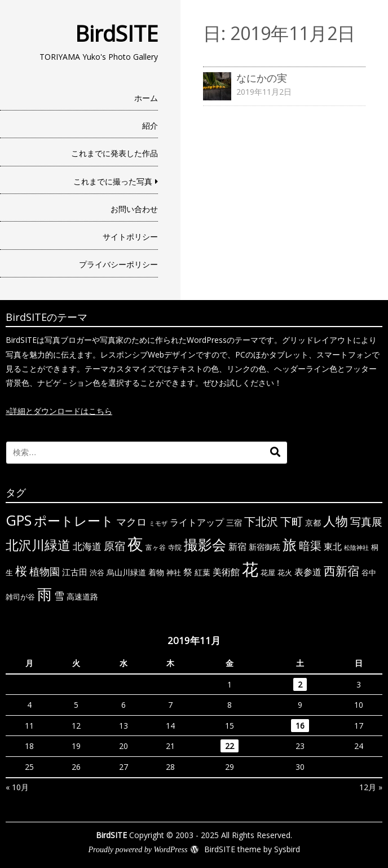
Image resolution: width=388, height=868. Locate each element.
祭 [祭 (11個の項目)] (188, 572)
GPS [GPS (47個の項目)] (19, 520)
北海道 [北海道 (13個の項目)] (87, 546)
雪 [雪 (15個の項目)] (59, 596)
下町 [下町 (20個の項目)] (292, 521)
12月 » (371, 787)
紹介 (150, 125)
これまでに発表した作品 (114, 153)
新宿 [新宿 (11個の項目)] (237, 547)
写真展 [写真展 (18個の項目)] (366, 521)
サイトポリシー (130, 237)
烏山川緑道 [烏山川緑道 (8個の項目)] (126, 572)
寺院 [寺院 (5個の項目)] (175, 547)
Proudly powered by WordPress (138, 850)
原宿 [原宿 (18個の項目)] (114, 546)
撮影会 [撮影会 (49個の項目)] (205, 544)
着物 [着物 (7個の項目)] (156, 572)
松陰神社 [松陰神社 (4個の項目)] (356, 548)
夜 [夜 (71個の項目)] (135, 544)
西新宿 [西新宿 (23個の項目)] (341, 571)
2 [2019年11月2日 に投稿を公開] (300, 684)
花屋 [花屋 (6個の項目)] (268, 572)
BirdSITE (116, 33)
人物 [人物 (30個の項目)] (336, 521)
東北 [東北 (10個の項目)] (333, 547)
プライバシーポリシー (118, 264)
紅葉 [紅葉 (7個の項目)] (202, 572)
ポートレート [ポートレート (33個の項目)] (74, 521)
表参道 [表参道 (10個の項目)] (308, 572)
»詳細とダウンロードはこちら (59, 411)
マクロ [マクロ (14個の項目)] (131, 522)
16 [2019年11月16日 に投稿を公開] (300, 726)
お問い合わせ (134, 209)
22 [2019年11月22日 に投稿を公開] (230, 746)
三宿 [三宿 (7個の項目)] (234, 523)
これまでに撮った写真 (113, 181)
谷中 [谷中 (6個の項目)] (369, 572)
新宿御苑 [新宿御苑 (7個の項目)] (264, 547)
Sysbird (287, 849)
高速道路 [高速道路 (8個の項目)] (82, 596)
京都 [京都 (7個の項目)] (313, 523)
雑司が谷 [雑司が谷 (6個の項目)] (20, 597)
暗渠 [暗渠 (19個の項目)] (310, 546)
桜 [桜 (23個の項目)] (21, 571)
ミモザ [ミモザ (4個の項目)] (158, 523)
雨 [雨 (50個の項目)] (45, 594)
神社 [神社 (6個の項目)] (174, 572)
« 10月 (17, 787)
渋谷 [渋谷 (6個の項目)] (97, 572)
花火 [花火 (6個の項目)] (285, 572)
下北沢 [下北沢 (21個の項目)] (261, 521)
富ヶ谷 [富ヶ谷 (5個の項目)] (156, 547)
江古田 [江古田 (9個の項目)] (75, 572)
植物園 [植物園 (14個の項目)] (45, 571)
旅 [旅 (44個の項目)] (290, 545)
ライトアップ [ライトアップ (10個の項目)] (197, 522)
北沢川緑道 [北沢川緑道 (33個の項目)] (38, 545)
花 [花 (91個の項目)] (250, 569)
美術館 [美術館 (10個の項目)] (226, 572)
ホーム (146, 98)
